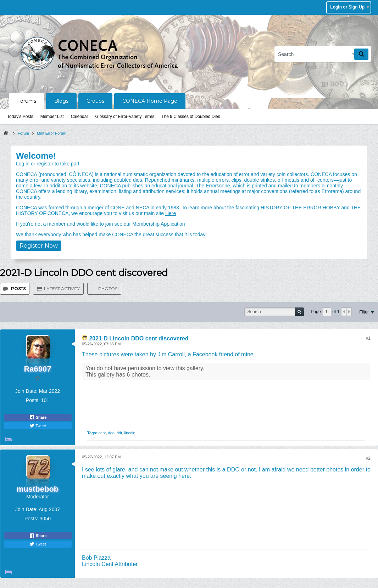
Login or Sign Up (350, 7)
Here (171, 213)
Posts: (33, 400)
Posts (18, 289)
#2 (368, 458)
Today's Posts (20, 117)
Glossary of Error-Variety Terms (125, 117)
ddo (111, 433)
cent (102, 433)
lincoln (130, 433)
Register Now (39, 246)
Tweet (38, 426)
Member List (52, 117)
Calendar (80, 117)
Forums (27, 101)
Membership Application (159, 224)
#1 (368, 338)
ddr (119, 433)
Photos (108, 289)
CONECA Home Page (150, 101)
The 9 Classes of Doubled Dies (191, 117)
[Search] (323, 54)
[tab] (15, 289)
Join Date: (26, 391)
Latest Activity (62, 289)
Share (38, 417)
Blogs (61, 101)
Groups (95, 101)
